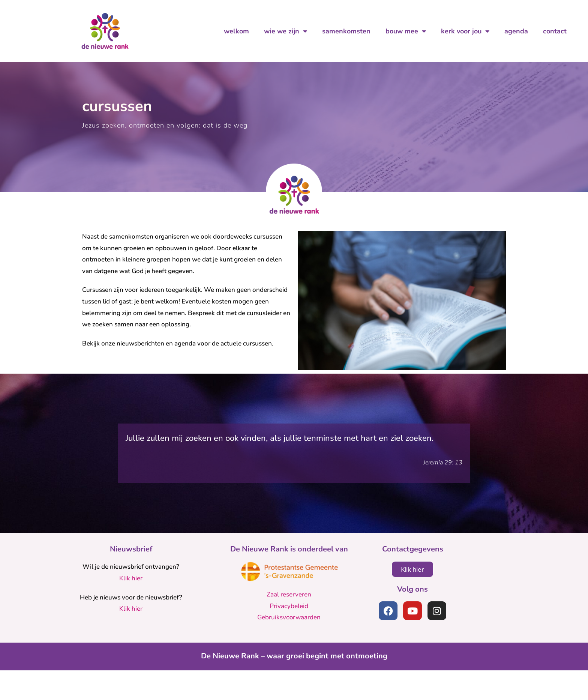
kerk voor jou (465, 31)
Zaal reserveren (289, 624)
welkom (236, 31)
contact (555, 31)
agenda (516, 31)
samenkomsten (346, 31)
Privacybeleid (289, 636)
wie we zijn (286, 31)
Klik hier (131, 608)
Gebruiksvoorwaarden (289, 647)
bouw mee (406, 31)
